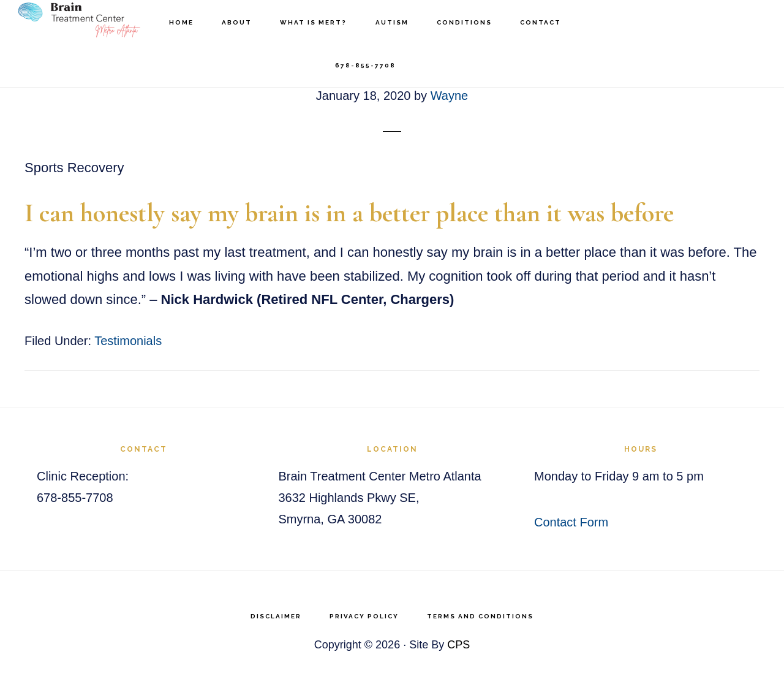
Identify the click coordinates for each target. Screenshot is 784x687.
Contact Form (571, 522)
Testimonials (128, 341)
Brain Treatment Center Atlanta (80, 22)
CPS (458, 645)
